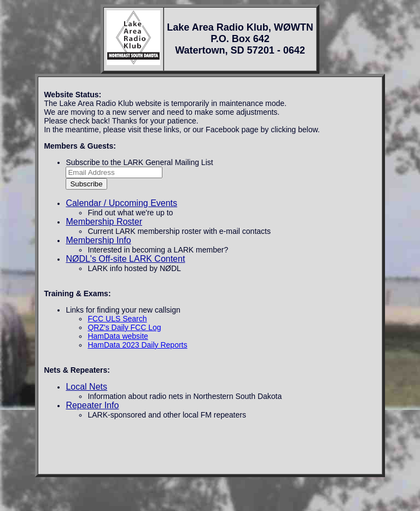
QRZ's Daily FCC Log (124, 327)
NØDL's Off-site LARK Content (125, 259)
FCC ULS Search (117, 319)
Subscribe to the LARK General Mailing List (139, 162)
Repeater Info (92, 405)
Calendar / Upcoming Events (121, 203)
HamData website (118, 336)
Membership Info (98, 240)
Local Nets (86, 387)
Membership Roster (104, 222)
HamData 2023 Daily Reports (137, 345)
